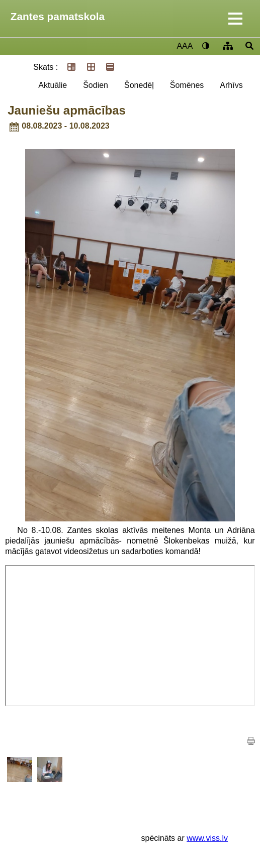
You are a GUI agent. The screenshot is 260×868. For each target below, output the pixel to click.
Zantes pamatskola (58, 16)
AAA (185, 46)
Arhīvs (231, 85)
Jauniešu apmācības (67, 110)
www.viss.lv (207, 838)
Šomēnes (187, 85)
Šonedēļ (139, 85)
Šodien (96, 85)
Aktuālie (53, 85)
